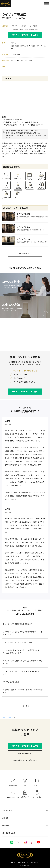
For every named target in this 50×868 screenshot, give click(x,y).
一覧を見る (25, 706)
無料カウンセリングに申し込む (25, 35)
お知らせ (5, 818)
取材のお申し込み (9, 833)
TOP (3, 717)
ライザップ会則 (21, 863)
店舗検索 (10, 717)
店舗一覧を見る (25, 254)
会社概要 (12, 863)
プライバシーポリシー (33, 863)
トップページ (7, 810)
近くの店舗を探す (25, 753)
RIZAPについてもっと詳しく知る (25, 268)
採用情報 (5, 825)
